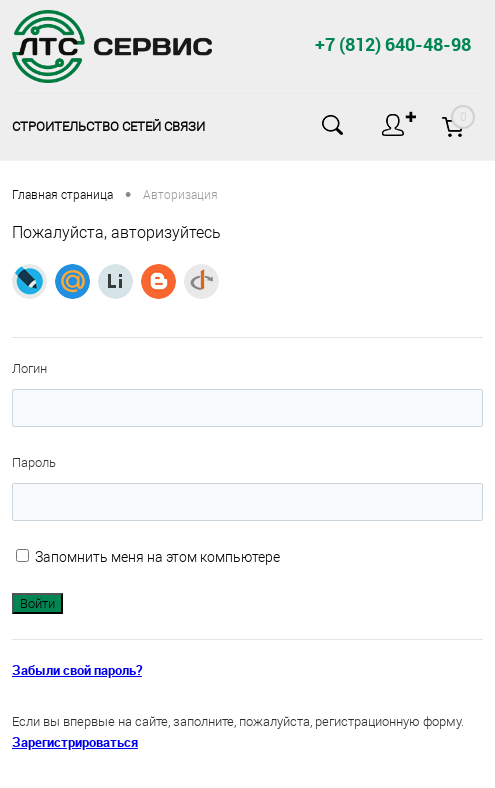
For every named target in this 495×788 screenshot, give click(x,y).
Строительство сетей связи (108, 126)
